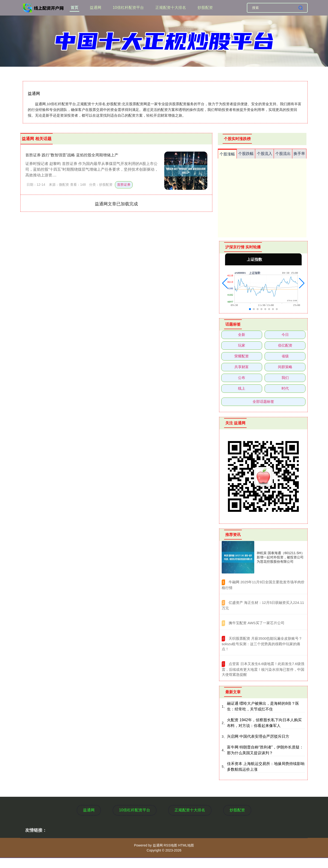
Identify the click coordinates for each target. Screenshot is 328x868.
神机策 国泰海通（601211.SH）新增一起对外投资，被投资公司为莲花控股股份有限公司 (281, 557)
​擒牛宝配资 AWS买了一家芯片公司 (257, 623)
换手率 (299, 154)
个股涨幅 (227, 154)
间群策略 (285, 367)
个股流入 (265, 154)
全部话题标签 (263, 401)
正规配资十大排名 (171, 8)
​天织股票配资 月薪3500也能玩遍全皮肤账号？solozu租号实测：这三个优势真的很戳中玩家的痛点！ (262, 644)
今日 (285, 335)
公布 (242, 378)
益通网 (96, 8)
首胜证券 (124, 185)
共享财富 (242, 367)
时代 (285, 388)
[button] (225, 283)
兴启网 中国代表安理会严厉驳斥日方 (258, 736)
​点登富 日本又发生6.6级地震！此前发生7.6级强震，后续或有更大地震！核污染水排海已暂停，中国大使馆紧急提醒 (263, 669)
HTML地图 (186, 845)
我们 (285, 378)
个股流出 (283, 154)
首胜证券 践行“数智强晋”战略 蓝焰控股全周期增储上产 (72, 155)
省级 (285, 356)
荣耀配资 (242, 356)
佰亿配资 (285, 345)
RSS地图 (170, 845)
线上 (242, 388)
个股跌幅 (246, 154)
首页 (74, 8)
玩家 (242, 345)
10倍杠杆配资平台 (128, 8)
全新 (242, 335)
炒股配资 (205, 8)
